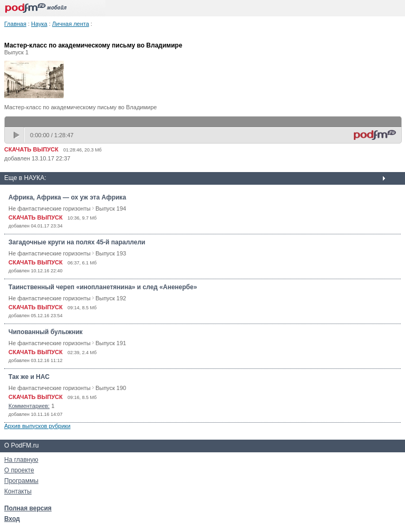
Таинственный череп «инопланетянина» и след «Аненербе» (103, 287)
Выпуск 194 (111, 208)
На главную (21, 460)
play (17, 135)
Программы (21, 481)
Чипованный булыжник (46, 332)
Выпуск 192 (111, 298)
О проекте (19, 470)
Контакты (18, 491)
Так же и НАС (29, 377)
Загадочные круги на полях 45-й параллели (77, 242)
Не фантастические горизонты (50, 208)
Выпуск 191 (111, 343)
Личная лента (71, 24)
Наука (39, 24)
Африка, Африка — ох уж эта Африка (67, 197)
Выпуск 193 (111, 253)
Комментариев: (29, 406)
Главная (15, 24)
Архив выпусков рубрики (37, 426)
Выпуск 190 (111, 388)
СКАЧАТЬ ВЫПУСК (31, 149)
